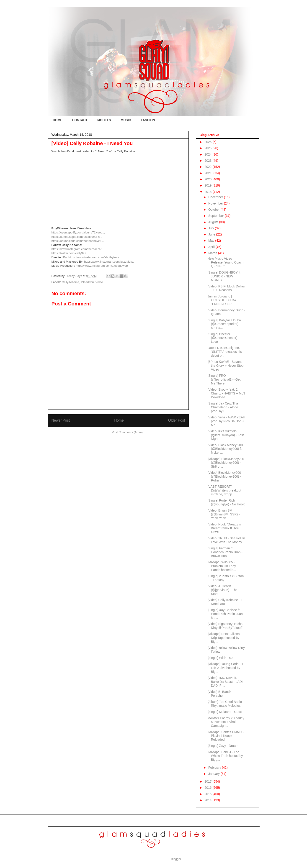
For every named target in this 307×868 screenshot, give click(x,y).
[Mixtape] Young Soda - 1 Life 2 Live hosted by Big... (225, 668)
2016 (208, 788)
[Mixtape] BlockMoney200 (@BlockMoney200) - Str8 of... (226, 463)
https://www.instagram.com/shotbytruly (94, 257)
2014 (208, 800)
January (214, 774)
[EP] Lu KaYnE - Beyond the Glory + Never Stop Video (225, 366)
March (213, 253)
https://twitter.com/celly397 (69, 253)
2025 (208, 148)
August (214, 222)
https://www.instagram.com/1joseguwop (102, 266)
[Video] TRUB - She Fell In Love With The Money (226, 540)
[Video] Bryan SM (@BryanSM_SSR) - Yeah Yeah (223, 514)
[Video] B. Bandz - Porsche (220, 694)
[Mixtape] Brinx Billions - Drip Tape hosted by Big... (224, 638)
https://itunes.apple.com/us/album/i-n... (77, 237)
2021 (208, 173)
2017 (208, 781)
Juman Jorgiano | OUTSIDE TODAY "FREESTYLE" (222, 300)
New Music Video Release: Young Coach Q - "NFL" (225, 262)
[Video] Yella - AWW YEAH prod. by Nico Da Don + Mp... (226, 421)
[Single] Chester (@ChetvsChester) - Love (223, 338)
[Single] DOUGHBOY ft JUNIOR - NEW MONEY (224, 276)
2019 (208, 185)
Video (99, 282)
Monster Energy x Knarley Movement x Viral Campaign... (226, 722)
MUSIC (126, 120)
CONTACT (80, 120)
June (212, 234)
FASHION (148, 120)
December (216, 197)
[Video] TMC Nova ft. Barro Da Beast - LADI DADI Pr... (225, 682)
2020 (208, 179)
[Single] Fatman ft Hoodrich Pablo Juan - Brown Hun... (225, 552)
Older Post (177, 420)
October (214, 210)
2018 (208, 192)
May (212, 241)
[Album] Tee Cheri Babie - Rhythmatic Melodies (226, 704)
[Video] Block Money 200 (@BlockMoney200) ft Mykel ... (225, 449)
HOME (58, 120)
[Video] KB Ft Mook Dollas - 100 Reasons (226, 288)
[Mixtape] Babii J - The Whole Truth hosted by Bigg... (225, 756)
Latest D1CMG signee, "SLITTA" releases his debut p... (224, 352)
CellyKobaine (71, 282)
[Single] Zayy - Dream (223, 746)
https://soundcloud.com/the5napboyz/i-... (78, 241)
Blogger (176, 859)
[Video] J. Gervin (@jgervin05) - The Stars (222, 590)
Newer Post (61, 420)
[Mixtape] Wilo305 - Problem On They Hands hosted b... (222, 566)
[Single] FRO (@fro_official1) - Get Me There (224, 379)
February (215, 768)
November (216, 203)
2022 (208, 167)
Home (119, 420)
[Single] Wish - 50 (220, 658)
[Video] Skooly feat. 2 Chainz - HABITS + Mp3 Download (226, 393)
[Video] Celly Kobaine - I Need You (224, 602)
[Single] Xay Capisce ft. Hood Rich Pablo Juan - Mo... (226, 614)
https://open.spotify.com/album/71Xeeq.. (78, 232)
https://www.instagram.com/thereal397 (77, 249)
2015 (208, 794)
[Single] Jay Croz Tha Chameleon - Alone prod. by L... (223, 407)
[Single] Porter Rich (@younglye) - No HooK (226, 502)
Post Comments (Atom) (127, 432)
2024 (208, 154)
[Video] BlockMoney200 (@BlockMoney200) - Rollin (224, 476)
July (212, 228)
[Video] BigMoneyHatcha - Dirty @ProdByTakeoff (226, 626)
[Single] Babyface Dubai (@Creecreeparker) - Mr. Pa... (224, 324)
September (217, 216)
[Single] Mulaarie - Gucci (225, 712)
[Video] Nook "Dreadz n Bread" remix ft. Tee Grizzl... (224, 528)
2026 (208, 142)
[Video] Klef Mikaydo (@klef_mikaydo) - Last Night (226, 435)
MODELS (104, 120)
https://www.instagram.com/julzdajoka (109, 262)
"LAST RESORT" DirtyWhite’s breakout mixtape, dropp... (224, 490)
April (212, 247)
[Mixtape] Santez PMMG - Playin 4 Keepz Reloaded (226, 736)
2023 (208, 161)
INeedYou (87, 282)
